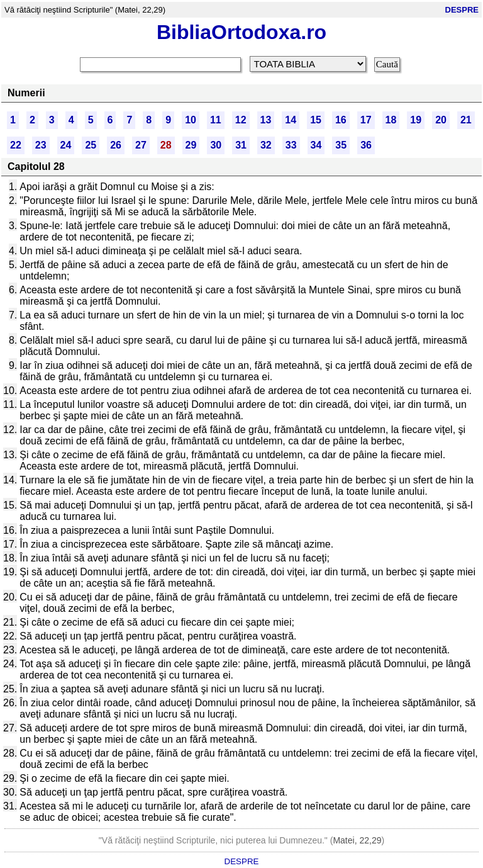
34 (316, 145)
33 (291, 145)
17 (366, 120)
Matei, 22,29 (357, 840)
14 (291, 120)
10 (191, 120)
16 (341, 120)
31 (241, 145)
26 (116, 145)
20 (441, 120)
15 (316, 120)
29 (191, 145)
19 (416, 120)
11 (216, 120)
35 (341, 145)
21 (466, 120)
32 (266, 145)
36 (366, 145)
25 (91, 145)
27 (141, 145)
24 (66, 145)
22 (16, 145)
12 (241, 120)
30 (216, 145)
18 (391, 120)
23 (41, 145)
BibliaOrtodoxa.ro (241, 32)
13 (266, 120)
